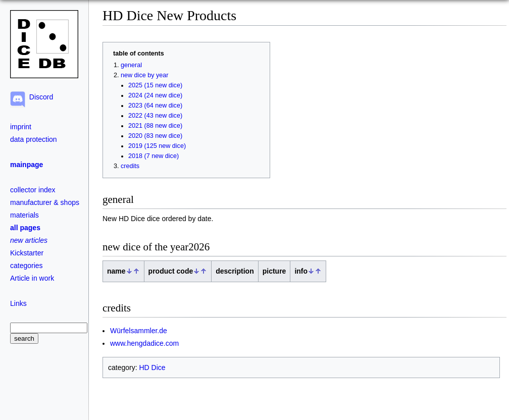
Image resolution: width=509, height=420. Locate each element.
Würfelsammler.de (139, 331)
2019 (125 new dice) (157, 146)
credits (130, 166)
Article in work (32, 278)
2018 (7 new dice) (154, 156)
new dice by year (145, 75)
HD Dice (152, 367)
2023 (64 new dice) (155, 106)
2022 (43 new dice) (155, 116)
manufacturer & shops (45, 202)
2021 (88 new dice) (155, 126)
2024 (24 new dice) (155, 95)
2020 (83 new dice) (155, 136)
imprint (21, 127)
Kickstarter (27, 253)
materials (24, 215)
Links (18, 303)
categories (27, 266)
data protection (34, 139)
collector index (33, 190)
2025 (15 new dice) (155, 85)
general (131, 65)
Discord (39, 97)
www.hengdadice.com (144, 343)
